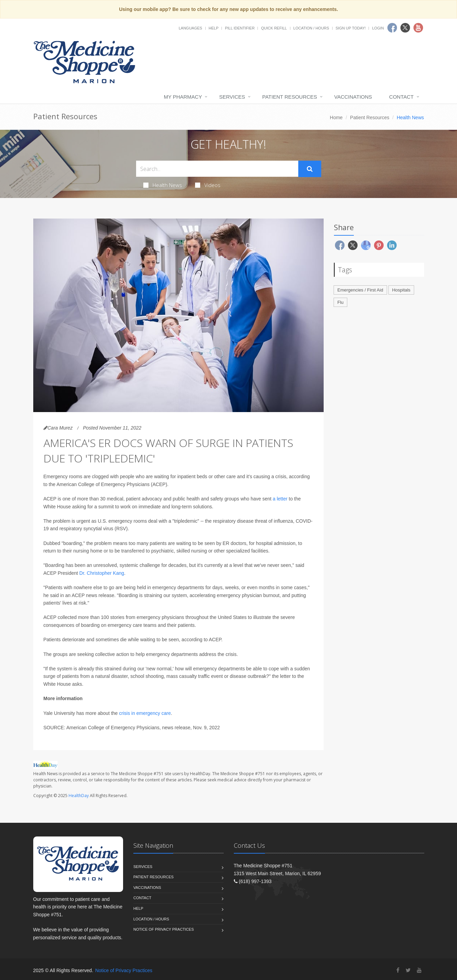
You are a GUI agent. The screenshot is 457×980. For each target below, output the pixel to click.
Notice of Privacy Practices (164, 929)
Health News (163, 185)
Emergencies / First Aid (360, 290)
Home (336, 117)
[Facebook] (398, 970)
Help (214, 28)
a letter (280, 499)
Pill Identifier (240, 28)
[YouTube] (419, 970)
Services (232, 97)
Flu (340, 302)
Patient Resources (290, 97)
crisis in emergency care (145, 713)
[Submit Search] (310, 169)
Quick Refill (274, 28)
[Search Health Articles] (217, 169)
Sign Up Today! (351, 28)
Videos (208, 185)
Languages (190, 28)
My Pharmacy (183, 97)
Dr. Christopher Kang (102, 573)
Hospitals (401, 290)
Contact (401, 97)
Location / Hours (311, 28)
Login (378, 28)
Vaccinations (353, 97)
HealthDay (79, 796)
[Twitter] (408, 970)
